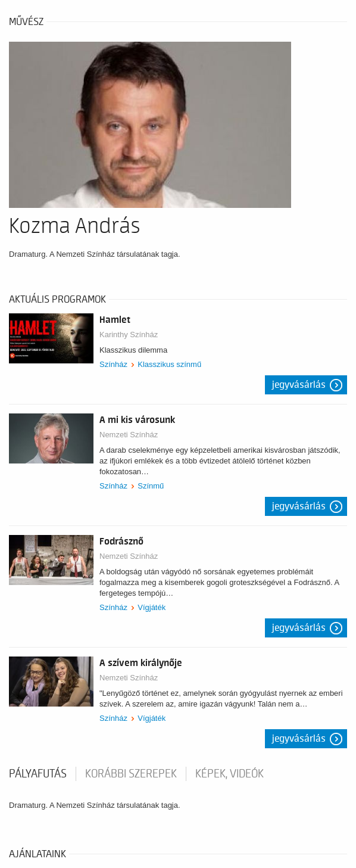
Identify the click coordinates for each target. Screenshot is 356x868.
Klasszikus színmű (169, 364)
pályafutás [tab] (38, 774)
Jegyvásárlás (299, 385)
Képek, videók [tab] (229, 774)
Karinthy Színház (129, 335)
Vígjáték (152, 607)
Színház (113, 364)
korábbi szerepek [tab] (131, 774)
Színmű (151, 486)
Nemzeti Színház (129, 435)
